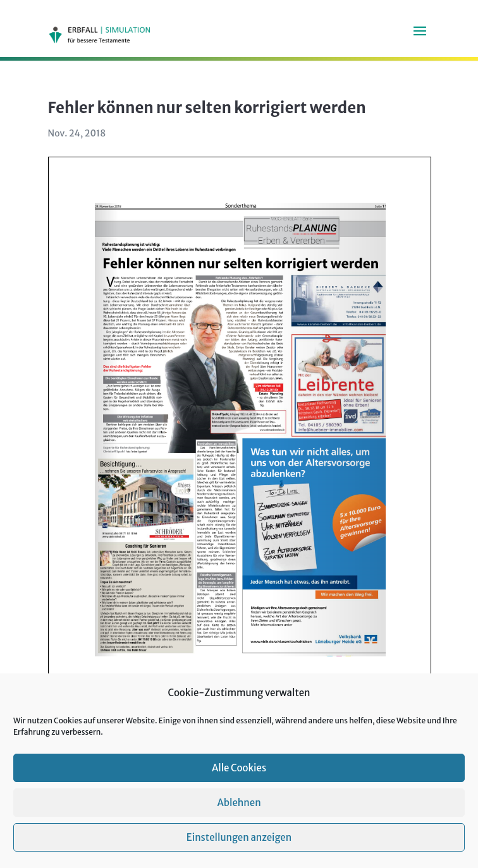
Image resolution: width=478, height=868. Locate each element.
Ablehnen (239, 803)
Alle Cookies (239, 768)
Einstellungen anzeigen (239, 837)
